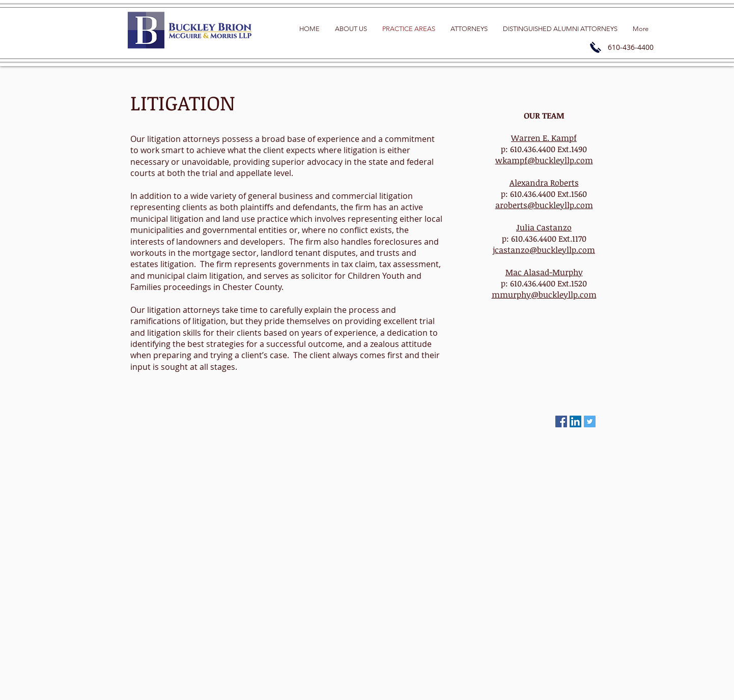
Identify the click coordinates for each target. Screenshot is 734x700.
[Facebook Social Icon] (561, 421)
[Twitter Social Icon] (590, 421)
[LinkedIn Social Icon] (575, 421)
